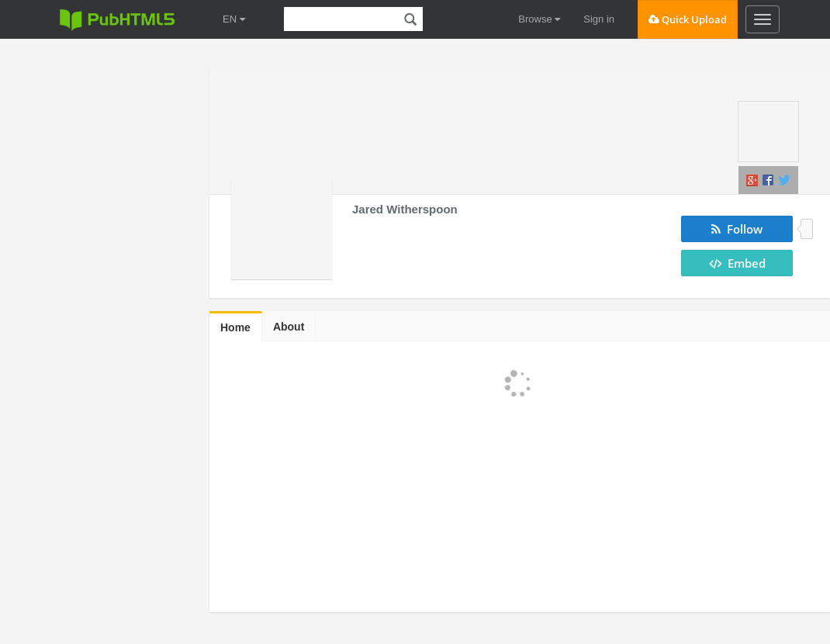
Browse (539, 19)
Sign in (599, 19)
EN (234, 19)
